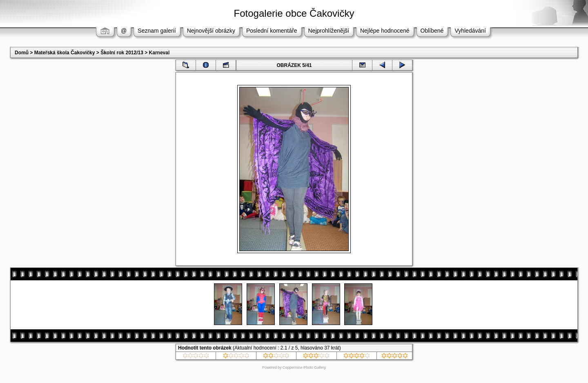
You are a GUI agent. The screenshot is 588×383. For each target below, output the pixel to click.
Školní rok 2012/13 (122, 53)
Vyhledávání (470, 31)
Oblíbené (432, 31)
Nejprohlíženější (329, 31)
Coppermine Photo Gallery (304, 367)
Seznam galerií (157, 31)
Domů (22, 53)
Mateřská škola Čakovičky (65, 53)
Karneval (159, 53)
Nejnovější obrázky (211, 31)
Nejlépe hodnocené (385, 31)
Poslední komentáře (272, 31)
